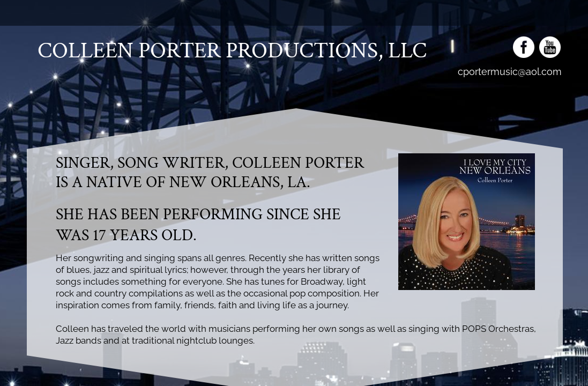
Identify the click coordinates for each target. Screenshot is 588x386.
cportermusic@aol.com (510, 72)
